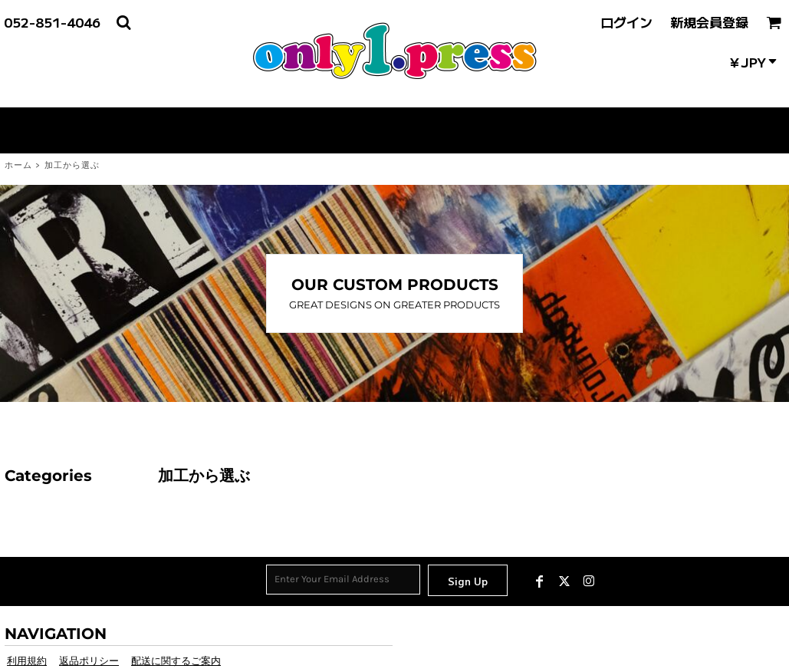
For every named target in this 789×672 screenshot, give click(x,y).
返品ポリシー (89, 661)
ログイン (626, 22)
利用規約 (27, 661)
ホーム (18, 165)
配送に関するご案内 (176, 661)
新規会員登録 (709, 22)
